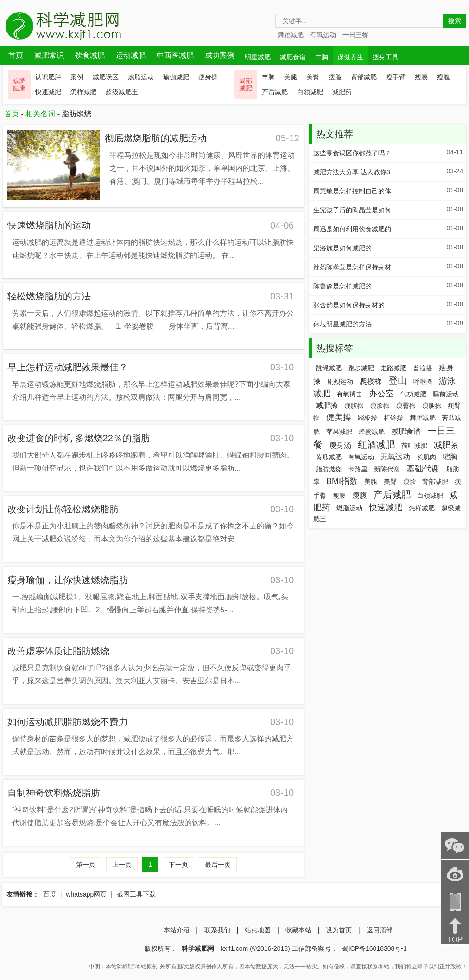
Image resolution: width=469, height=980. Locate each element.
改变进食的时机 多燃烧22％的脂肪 (79, 438)
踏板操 (368, 418)
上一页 (122, 865)
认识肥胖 (48, 77)
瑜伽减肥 (176, 77)
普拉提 (423, 368)
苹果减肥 (339, 432)
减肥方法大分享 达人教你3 (352, 172)
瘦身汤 (340, 445)
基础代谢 (423, 469)
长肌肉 (426, 457)
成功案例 (220, 55)
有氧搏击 (349, 394)
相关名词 (40, 114)
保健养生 (350, 57)
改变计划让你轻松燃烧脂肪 (63, 509)
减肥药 (342, 92)
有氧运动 (323, 35)
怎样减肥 (83, 92)
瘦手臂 (396, 77)
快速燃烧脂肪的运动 (49, 225)
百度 (50, 894)
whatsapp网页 (86, 894)
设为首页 (339, 930)
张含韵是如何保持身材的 (349, 305)
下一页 (178, 865)
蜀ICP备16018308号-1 (374, 948)
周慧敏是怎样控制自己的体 (352, 191)
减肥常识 (49, 55)
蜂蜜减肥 (372, 432)
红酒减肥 (376, 445)
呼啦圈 (423, 382)
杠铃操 (393, 418)
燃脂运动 (141, 77)
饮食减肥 (90, 55)
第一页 (86, 865)
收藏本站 (298, 930)
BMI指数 (342, 481)
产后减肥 (275, 92)
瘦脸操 (380, 406)
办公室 (381, 394)
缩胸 (450, 457)
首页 (16, 55)
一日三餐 (355, 35)
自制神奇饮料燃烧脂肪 (54, 793)
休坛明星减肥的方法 (342, 324)
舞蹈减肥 (291, 35)
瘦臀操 (406, 406)
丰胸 (322, 57)
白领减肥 (310, 92)
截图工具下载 (136, 894)
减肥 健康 (19, 84)
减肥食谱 (293, 57)
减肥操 (327, 405)
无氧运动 (395, 457)
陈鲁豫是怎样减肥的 (342, 286)
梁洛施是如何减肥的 (342, 248)
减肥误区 (106, 77)
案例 (77, 77)
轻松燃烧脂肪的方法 (49, 296)
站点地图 (258, 930)
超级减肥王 (122, 92)
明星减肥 (258, 57)
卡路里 (358, 469)
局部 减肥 (246, 84)
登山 (398, 381)
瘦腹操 (354, 406)
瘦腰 (421, 77)
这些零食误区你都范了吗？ (352, 153)
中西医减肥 (175, 55)
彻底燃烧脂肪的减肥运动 (156, 138)
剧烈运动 (340, 382)
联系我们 (217, 930)
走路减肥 (393, 368)
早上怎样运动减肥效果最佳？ (68, 367)
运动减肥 (131, 55)
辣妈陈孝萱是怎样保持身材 (352, 267)
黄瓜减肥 (329, 457)
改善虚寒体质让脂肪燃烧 (58, 651)
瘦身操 (208, 77)
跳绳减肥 (329, 368)
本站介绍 (177, 930)
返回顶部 (380, 930)
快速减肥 (48, 92)
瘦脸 (335, 77)
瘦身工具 (386, 57)
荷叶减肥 (414, 445)
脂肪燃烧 (329, 469)
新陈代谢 (387, 469)
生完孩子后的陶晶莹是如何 (352, 210)
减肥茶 (446, 445)
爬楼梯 (371, 381)
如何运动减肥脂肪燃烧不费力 (68, 722)
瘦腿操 (432, 406)
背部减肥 (364, 77)
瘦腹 (444, 77)
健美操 (339, 417)
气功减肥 (413, 394)
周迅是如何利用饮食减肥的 (352, 229)
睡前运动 (446, 394)
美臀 (313, 77)
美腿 (291, 77)
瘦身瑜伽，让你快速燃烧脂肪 (68, 580)
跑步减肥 (361, 368)
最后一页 (218, 865)
